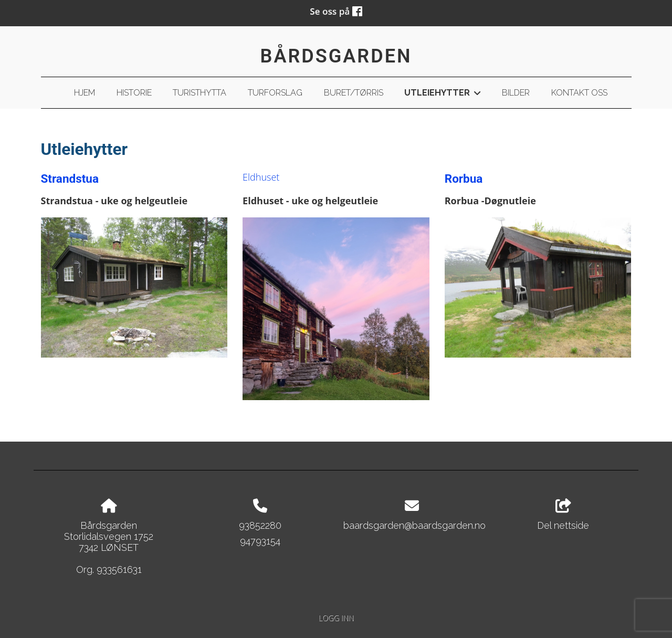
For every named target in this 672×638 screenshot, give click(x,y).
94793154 (260, 541)
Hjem (85, 93)
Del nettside (563, 515)
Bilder (516, 93)
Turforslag (275, 93)
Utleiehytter (442, 95)
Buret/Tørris (354, 93)
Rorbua (464, 179)
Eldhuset (261, 177)
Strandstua (70, 179)
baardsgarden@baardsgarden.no (414, 525)
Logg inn (336, 618)
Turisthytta (199, 93)
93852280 (260, 525)
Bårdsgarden (336, 56)
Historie (134, 93)
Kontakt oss (579, 93)
